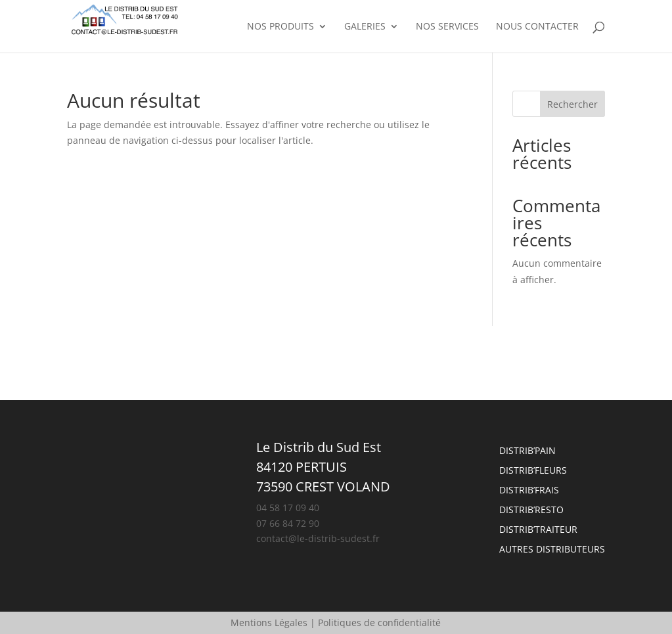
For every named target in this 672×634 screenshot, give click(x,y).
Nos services (447, 27)
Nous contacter (537, 27)
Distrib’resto (531, 510)
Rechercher (572, 104)
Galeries (365, 27)
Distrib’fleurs (533, 471)
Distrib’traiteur (538, 530)
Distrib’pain (527, 451)
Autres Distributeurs (552, 550)
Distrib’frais (529, 491)
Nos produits (280, 27)
